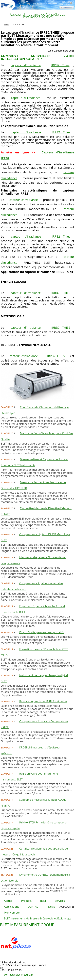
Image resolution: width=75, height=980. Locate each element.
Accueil (8, 901)
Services (60, 901)
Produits (26, 901)
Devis (52, 907)
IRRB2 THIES (61, 293)
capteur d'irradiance (26, 65)
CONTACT (34, 907)
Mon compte (12, 913)
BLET (43, 901)
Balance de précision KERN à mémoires (43, 701)
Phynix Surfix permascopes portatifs (42, 632)
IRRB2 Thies (60, 65)
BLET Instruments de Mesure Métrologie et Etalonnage (37, 918)
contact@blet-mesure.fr (19, 975)
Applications (11, 907)
